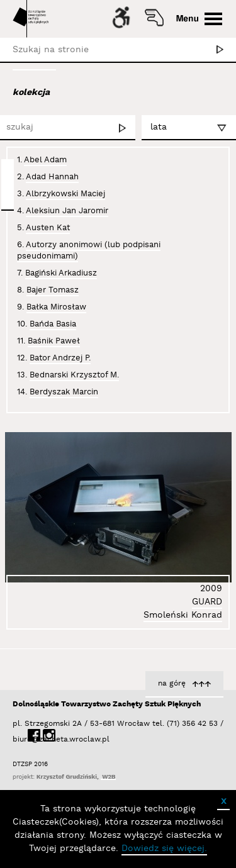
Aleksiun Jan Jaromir (67, 211)
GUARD (207, 602)
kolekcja (31, 92)
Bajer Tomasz (53, 290)
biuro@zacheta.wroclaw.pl (19, 739)
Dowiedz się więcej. (164, 849)
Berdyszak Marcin (64, 392)
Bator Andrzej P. (60, 358)
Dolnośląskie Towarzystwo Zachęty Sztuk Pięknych (107, 704)
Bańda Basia (53, 324)
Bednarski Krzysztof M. (74, 375)
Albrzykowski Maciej (65, 194)
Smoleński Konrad (183, 615)
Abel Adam (45, 160)
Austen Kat (48, 228)
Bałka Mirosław (56, 307)
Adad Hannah (52, 177)
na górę (172, 683)
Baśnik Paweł (54, 341)
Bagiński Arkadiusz (61, 273)
